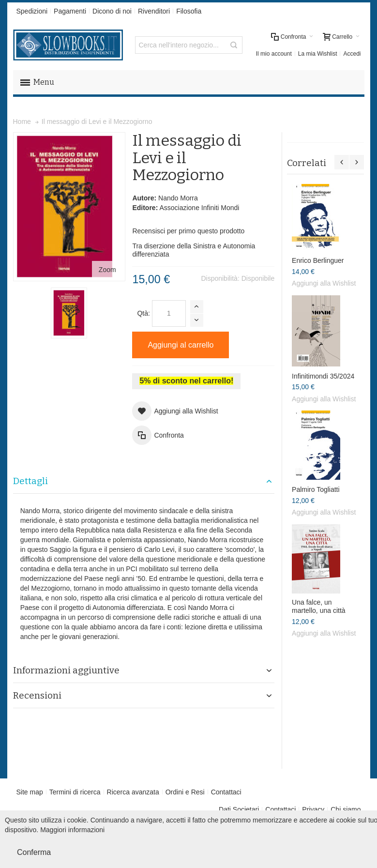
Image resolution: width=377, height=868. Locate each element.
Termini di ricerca (75, 792)
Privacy (313, 809)
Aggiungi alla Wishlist (324, 283)
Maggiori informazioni (72, 830)
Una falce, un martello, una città (319, 607)
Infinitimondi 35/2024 (323, 376)
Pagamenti (70, 11)
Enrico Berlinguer (318, 260)
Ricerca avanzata (133, 792)
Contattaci (226, 792)
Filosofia (189, 11)
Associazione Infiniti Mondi (199, 208)
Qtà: (143, 313)
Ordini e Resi (185, 792)
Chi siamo (346, 809)
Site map (30, 792)
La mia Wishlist (318, 54)
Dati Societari (239, 809)
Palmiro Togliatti (316, 489)
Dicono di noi (112, 11)
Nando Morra (178, 198)
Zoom (107, 270)
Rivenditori (154, 11)
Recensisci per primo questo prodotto (188, 231)
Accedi (352, 54)
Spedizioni (32, 11)
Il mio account (274, 54)
